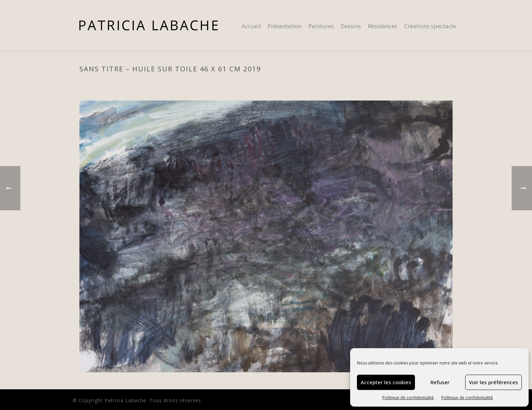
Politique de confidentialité (408, 398)
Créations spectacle (430, 26)
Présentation (285, 26)
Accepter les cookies (386, 382)
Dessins (351, 26)
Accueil (251, 26)
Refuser (440, 382)
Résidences (383, 26)
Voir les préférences (493, 382)
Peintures (321, 26)
